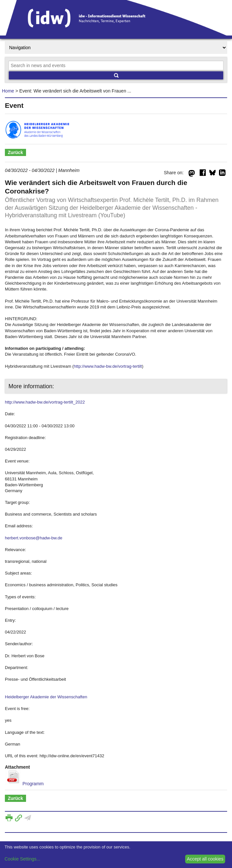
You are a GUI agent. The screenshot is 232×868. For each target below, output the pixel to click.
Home (8, 91)
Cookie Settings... (22, 859)
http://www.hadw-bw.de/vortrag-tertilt (108, 366)
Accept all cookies (205, 859)
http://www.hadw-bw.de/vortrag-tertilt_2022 (45, 402)
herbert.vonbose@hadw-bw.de (34, 538)
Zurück (15, 152)
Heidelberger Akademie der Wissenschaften (46, 697)
